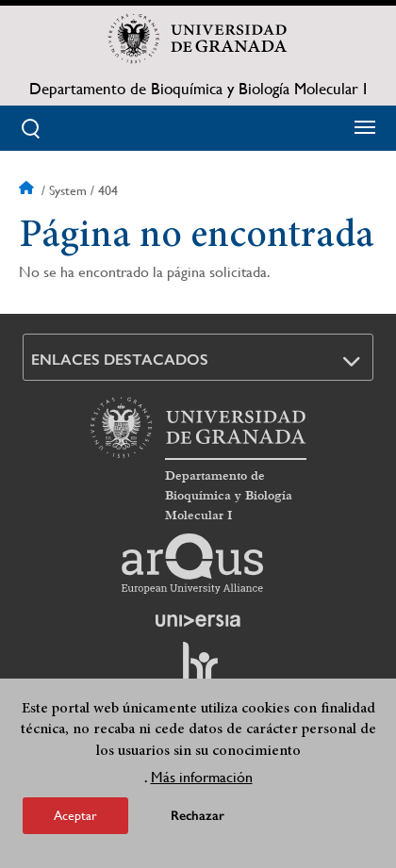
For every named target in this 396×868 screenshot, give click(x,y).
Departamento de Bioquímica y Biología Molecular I (198, 89)
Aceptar (75, 815)
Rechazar (198, 816)
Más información (202, 777)
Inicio (28, 190)
